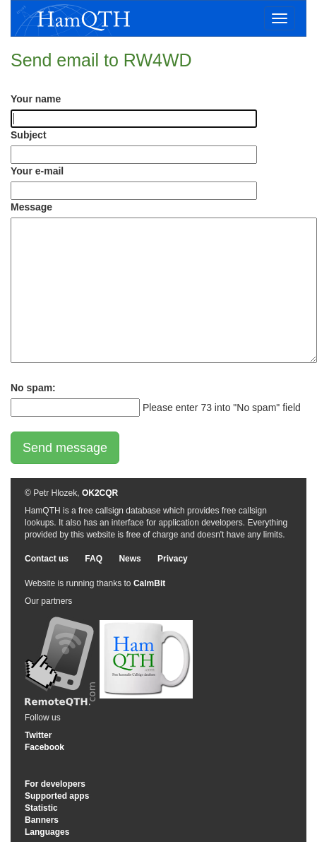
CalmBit (149, 583)
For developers (55, 784)
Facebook (44, 747)
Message (31, 207)
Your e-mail (37, 171)
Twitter (38, 735)
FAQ (94, 559)
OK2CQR (100, 493)
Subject (29, 135)
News (130, 559)
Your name (36, 99)
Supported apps (57, 796)
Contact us (47, 559)
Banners (42, 820)
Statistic (41, 808)
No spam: (33, 388)
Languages (47, 832)
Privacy (173, 559)
